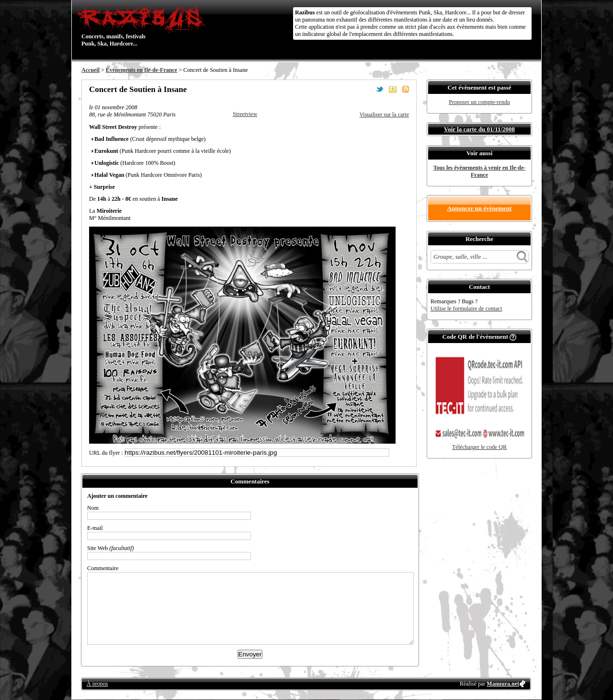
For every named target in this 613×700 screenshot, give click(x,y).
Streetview (245, 114)
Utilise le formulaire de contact (466, 309)
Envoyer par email (393, 89)
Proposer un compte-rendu (479, 102)
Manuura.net (503, 684)
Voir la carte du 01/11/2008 (479, 129)
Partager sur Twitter (380, 89)
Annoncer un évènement (480, 208)
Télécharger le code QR (479, 447)
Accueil (91, 70)
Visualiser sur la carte (384, 115)
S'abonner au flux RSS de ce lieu (406, 89)
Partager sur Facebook (367, 89)
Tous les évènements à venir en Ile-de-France (480, 171)
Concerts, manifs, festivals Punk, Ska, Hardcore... (143, 26)
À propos (97, 684)
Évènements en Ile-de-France (142, 70)
